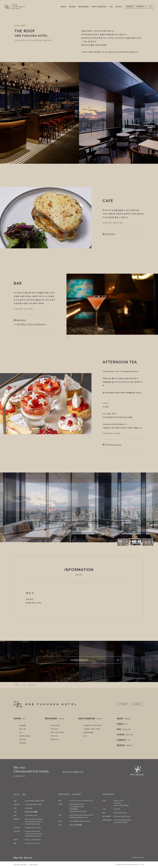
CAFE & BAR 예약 (79, 660)
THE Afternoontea (113, 445)
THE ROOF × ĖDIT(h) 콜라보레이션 (31, 324)
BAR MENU (21, 320)
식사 (24, 685)
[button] (85, 250)
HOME (17, 685)
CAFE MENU (110, 234)
